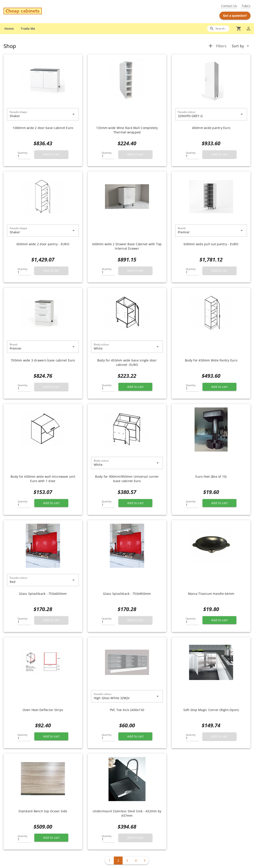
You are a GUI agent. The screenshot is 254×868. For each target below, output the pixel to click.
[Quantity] (24, 155)
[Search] (218, 29)
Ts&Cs (246, 6)
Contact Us (229, 6)
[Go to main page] (44, 12)
